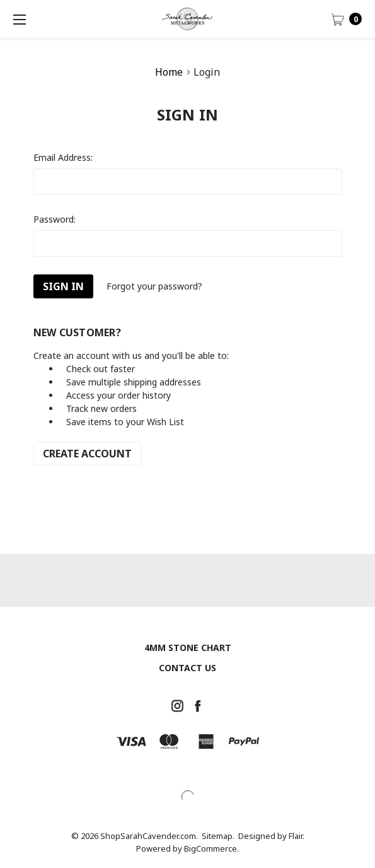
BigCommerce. (211, 848)
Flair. (297, 836)
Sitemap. (218, 836)
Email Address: (63, 157)
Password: (55, 219)
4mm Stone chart (188, 648)
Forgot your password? (154, 286)
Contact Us (187, 668)
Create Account (87, 454)
